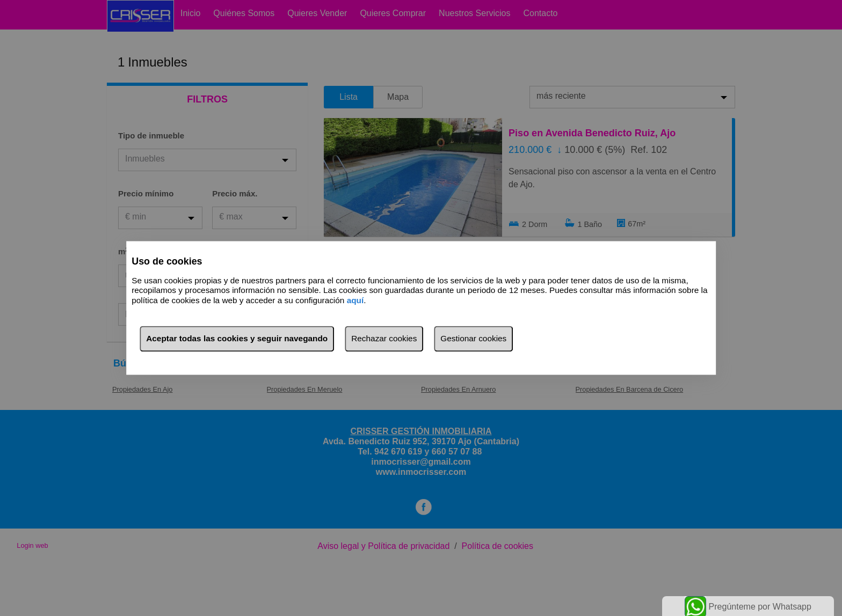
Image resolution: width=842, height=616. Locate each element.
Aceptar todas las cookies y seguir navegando (237, 339)
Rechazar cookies (384, 339)
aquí (355, 300)
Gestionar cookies (473, 339)
